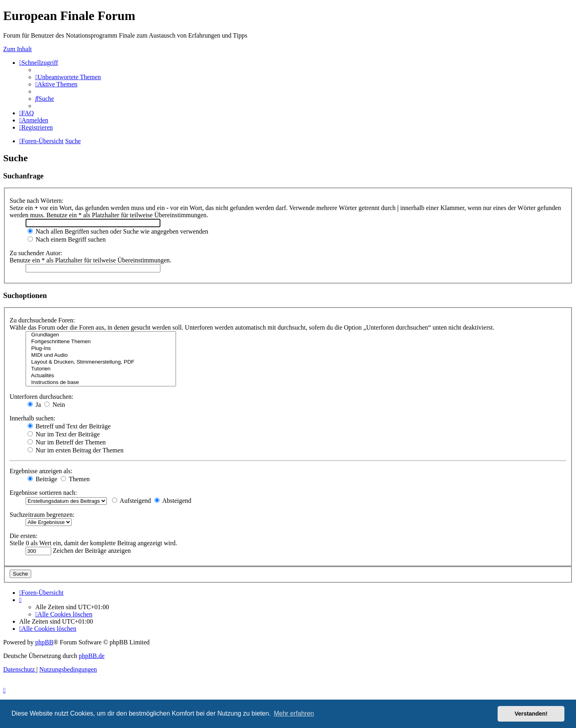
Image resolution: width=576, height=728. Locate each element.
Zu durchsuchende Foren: (42, 320)
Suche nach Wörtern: (37, 201)
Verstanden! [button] (531, 714)
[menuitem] (68, 77)
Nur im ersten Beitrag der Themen (76, 450)
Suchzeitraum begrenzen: (42, 515)
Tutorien (101, 369)
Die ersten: (24, 536)
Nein (55, 405)
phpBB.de (92, 656)
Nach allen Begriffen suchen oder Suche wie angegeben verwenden (118, 231)
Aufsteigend (131, 501)
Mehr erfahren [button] (294, 713)
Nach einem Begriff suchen (67, 239)
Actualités (101, 376)
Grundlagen (101, 335)
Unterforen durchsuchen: (42, 397)
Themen (75, 479)
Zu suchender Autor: (36, 253)
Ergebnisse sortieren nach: (43, 493)
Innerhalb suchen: (32, 418)
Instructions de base (101, 383)
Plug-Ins (101, 349)
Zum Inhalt (18, 49)
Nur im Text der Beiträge (64, 434)
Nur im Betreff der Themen (67, 442)
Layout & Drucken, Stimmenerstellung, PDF (101, 362)
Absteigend (173, 501)
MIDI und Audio (101, 355)
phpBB (44, 642)
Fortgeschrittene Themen (101, 342)
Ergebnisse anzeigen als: (41, 471)
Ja (34, 405)
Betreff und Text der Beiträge (69, 426)
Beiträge (42, 479)
